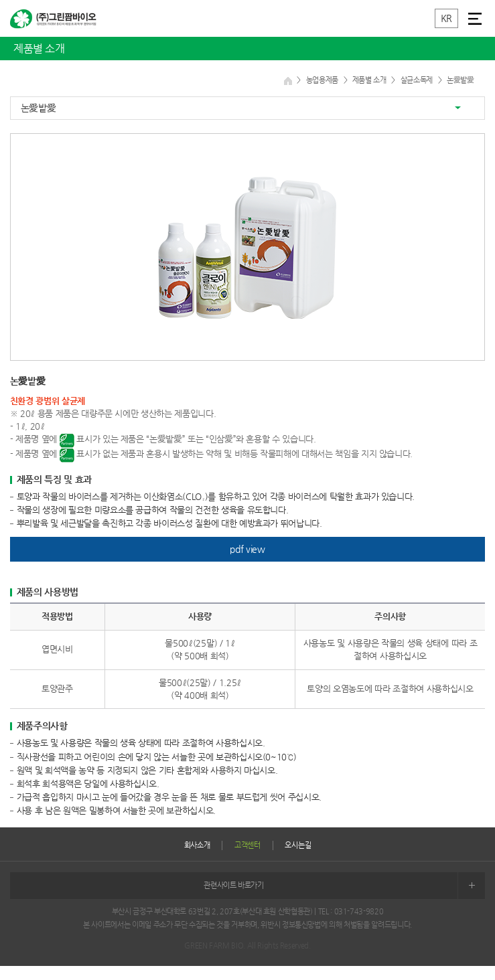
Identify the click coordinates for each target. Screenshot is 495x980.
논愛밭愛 (39, 108)
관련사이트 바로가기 (344, 886)
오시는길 (298, 845)
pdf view (247, 549)
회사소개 (197, 845)
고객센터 (247, 845)
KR (446, 18)
